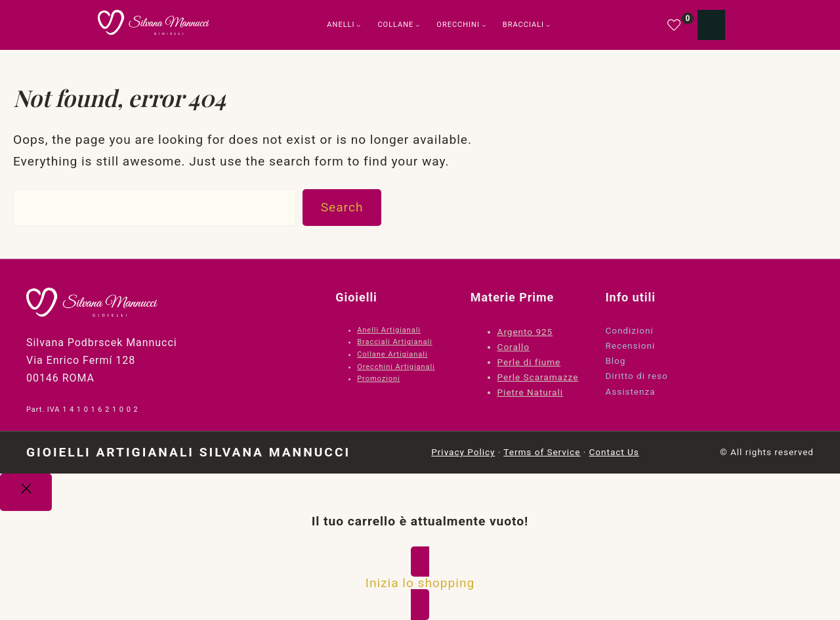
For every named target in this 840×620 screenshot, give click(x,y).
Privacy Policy (463, 452)
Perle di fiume (529, 362)
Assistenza (630, 391)
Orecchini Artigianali (396, 367)
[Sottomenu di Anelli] (359, 25)
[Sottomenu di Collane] (418, 25)
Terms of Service (542, 452)
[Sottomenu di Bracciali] (548, 25)
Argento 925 (525, 332)
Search (342, 207)
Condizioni (629, 330)
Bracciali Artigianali (394, 342)
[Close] (26, 493)
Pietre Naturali (530, 392)
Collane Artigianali (392, 354)
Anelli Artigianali (389, 330)
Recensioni (630, 345)
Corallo (514, 347)
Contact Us (614, 452)
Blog (615, 361)
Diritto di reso (636, 376)
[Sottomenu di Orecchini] (484, 25)
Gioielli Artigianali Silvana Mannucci (188, 452)
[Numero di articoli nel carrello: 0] (711, 25)
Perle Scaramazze (538, 377)
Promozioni (378, 379)
